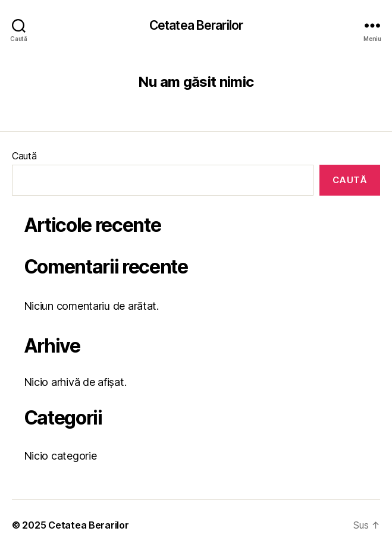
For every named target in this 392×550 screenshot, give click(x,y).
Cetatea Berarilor (196, 25)
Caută (24, 156)
